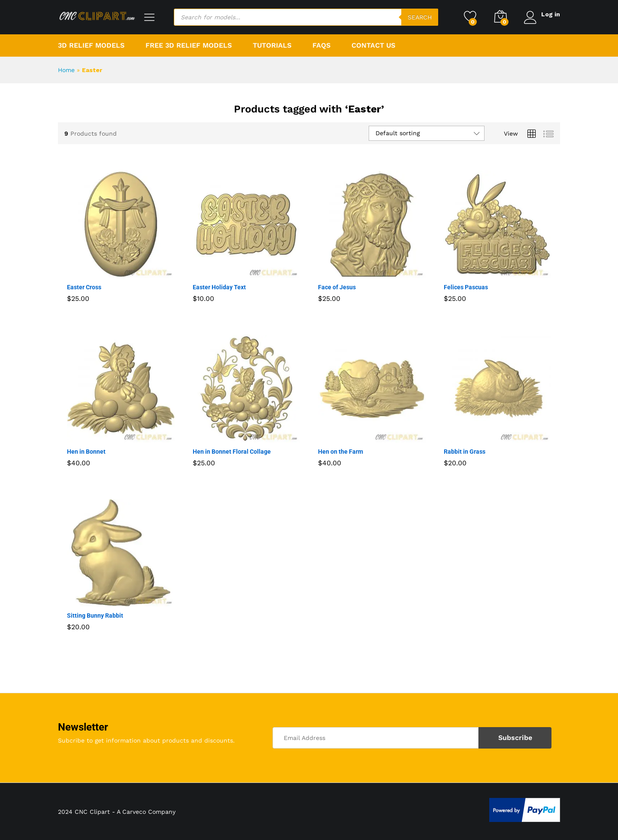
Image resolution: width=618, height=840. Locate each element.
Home (66, 70)
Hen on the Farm (341, 452)
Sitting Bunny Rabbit (95, 616)
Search (419, 17)
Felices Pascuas (466, 287)
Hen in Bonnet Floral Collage (232, 452)
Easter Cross (84, 287)
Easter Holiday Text (219, 287)
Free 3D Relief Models (189, 45)
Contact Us (373, 45)
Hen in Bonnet (86, 452)
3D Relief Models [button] (91, 45)
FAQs (321, 45)
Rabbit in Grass (465, 452)
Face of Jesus (337, 287)
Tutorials (272, 45)
